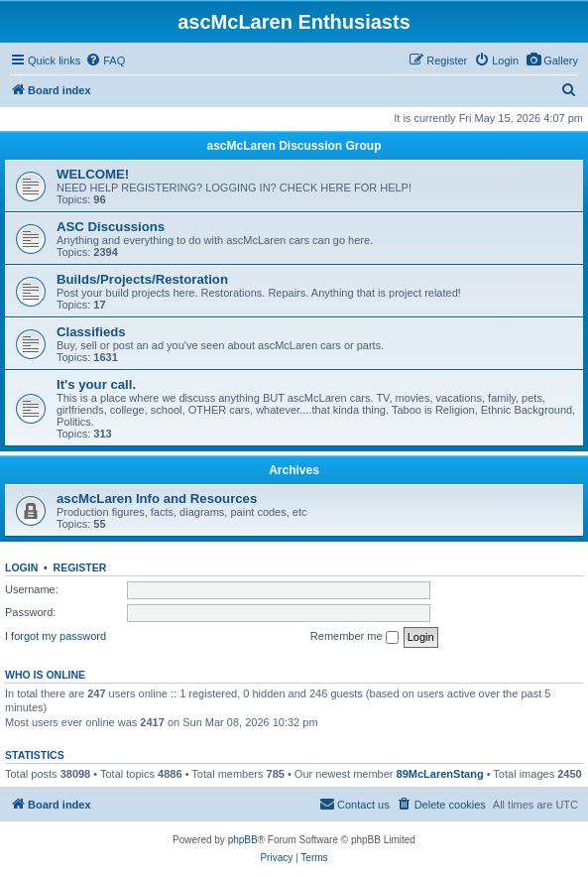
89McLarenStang (440, 774)
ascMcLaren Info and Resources (157, 499)
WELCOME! (93, 174)
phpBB (243, 840)
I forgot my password (56, 636)
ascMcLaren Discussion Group (294, 146)
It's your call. (96, 384)
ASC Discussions (111, 227)
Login (21, 567)
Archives (294, 470)
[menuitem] (552, 61)
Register (80, 567)
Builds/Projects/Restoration (142, 279)
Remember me (354, 637)
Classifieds (91, 332)
